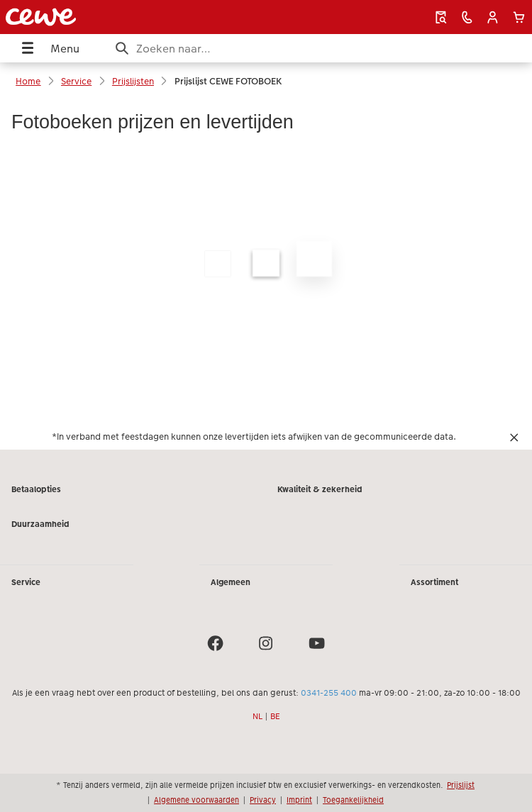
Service (26, 582)
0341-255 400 (329, 693)
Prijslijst (461, 785)
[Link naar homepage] (102, 17)
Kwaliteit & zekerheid (320, 489)
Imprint (299, 800)
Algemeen (231, 582)
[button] (493, 17)
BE (275, 716)
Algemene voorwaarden (196, 800)
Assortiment (434, 582)
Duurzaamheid (40, 524)
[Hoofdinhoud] (266, 274)
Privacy (263, 800)
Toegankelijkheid (353, 800)
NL (257, 716)
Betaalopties (36, 489)
